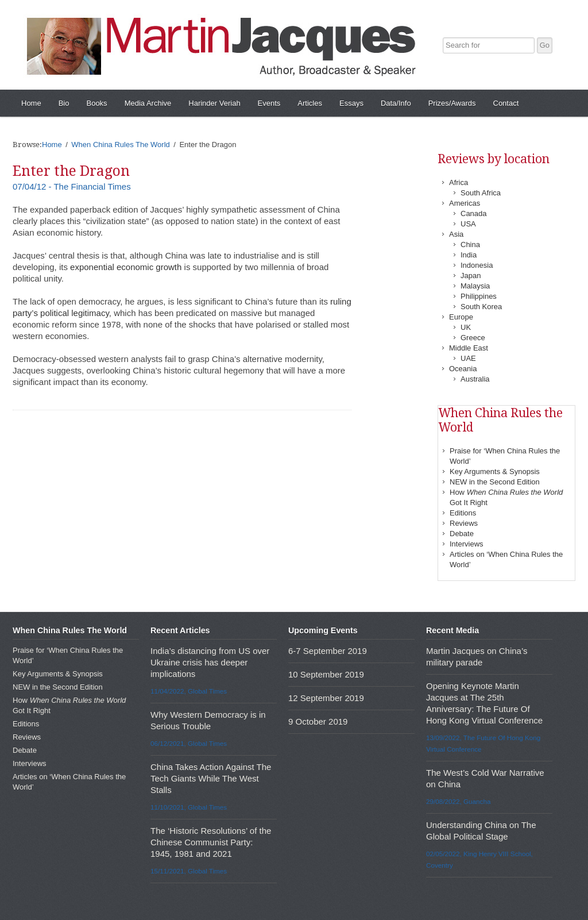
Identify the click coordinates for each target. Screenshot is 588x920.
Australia (475, 379)
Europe (461, 317)
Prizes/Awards (452, 103)
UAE (468, 358)
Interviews (467, 544)
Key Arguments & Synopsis (495, 471)
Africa (459, 182)
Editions (463, 513)
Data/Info (396, 103)
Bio (64, 103)
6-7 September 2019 (328, 651)
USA (468, 224)
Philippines (479, 296)
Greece (473, 338)
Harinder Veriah (214, 103)
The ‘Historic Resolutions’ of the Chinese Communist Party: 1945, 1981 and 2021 (211, 842)
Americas (465, 203)
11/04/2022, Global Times (189, 691)
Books (96, 103)
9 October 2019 (318, 721)
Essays (351, 103)
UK (466, 327)
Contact (506, 103)
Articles (310, 103)
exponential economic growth (126, 267)
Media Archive (148, 103)
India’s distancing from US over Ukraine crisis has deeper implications (210, 662)
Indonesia (477, 265)
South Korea (481, 307)
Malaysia (475, 286)
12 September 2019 (326, 698)
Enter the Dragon (71, 171)
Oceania (463, 369)
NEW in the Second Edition (495, 482)
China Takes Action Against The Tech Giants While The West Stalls (211, 778)
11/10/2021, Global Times (189, 807)
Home (31, 103)
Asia (456, 234)
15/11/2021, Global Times (189, 871)
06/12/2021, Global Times (189, 743)
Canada (474, 213)
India (469, 255)
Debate (462, 534)
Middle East (469, 348)
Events (269, 103)
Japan (471, 276)
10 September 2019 (326, 674)
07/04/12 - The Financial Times (72, 186)
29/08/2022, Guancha (458, 801)
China (470, 245)
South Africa (481, 193)
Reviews (464, 523)
